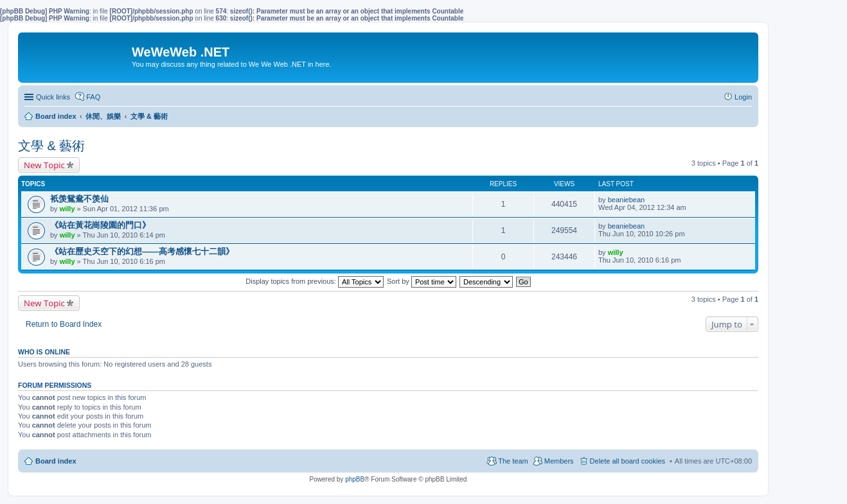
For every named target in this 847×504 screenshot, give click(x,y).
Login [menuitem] (743, 97)
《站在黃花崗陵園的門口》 (100, 225)
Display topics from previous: (315, 281)
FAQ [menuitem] (93, 97)
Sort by (422, 281)
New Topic (44, 165)
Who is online (44, 352)
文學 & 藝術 (51, 146)
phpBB (355, 479)
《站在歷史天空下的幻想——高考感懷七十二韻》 (142, 251)
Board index (56, 461)
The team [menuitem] (513, 461)
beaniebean (627, 200)
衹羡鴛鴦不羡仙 (79, 199)
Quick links (53, 97)
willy (67, 209)
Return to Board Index (64, 324)
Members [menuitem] (559, 461)
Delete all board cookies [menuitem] (628, 461)
